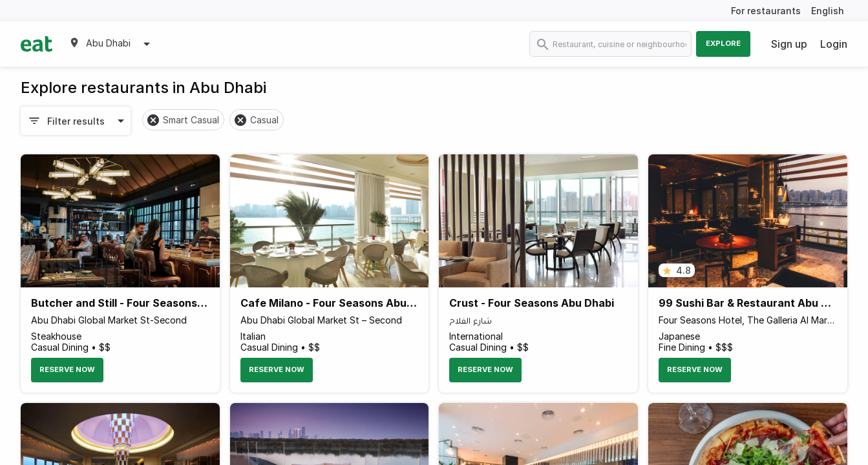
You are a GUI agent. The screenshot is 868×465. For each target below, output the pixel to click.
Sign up (789, 44)
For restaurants (766, 11)
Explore (723, 43)
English (828, 11)
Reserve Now (67, 369)
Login (834, 44)
